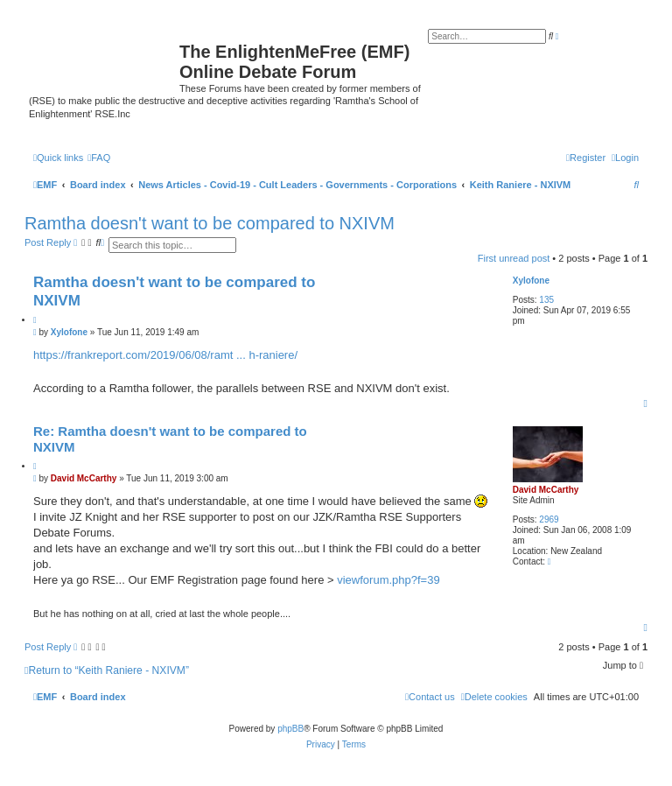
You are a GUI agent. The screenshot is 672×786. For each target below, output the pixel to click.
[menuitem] (99, 158)
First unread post (514, 258)
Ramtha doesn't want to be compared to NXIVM (210, 223)
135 (546, 300)
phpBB (290, 729)
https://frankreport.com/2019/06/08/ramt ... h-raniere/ (165, 355)
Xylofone (531, 281)
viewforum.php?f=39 (388, 580)
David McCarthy (546, 490)
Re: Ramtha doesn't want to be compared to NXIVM (170, 439)
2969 (549, 519)
